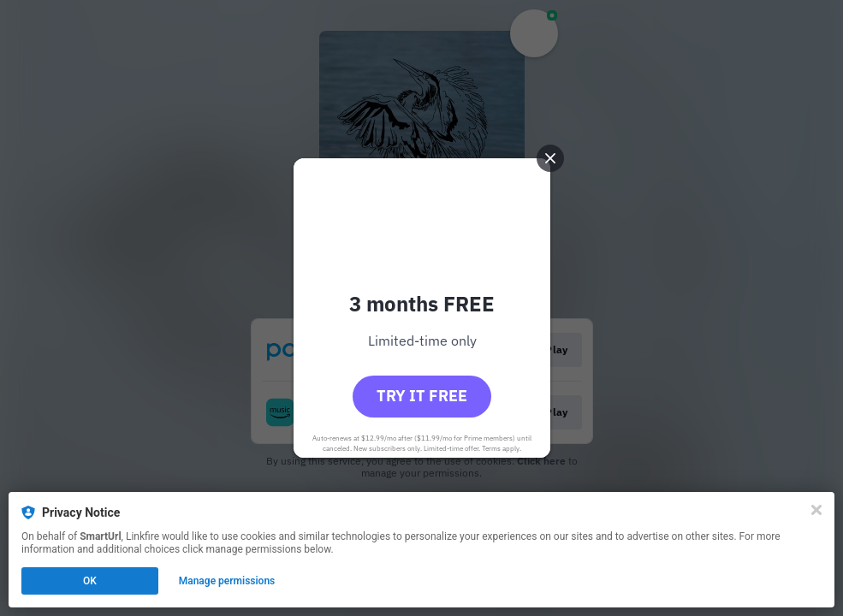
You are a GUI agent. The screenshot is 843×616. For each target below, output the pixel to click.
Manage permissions (227, 581)
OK (90, 581)
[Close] (816, 510)
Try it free (422, 396)
